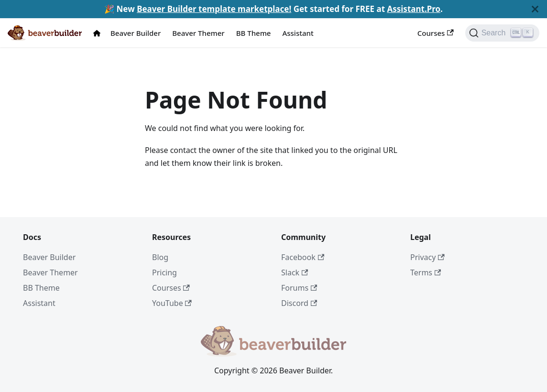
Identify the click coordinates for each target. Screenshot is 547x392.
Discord (299, 303)
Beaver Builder (136, 33)
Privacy (427, 257)
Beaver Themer (198, 33)
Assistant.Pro (414, 9)
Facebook (303, 257)
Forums (299, 288)
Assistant (298, 33)
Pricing (164, 272)
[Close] (535, 9)
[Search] (502, 33)
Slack (295, 272)
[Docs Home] (99, 33)
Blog (160, 257)
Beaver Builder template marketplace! (214, 9)
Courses (436, 33)
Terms (426, 272)
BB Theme (254, 33)
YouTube (172, 303)
